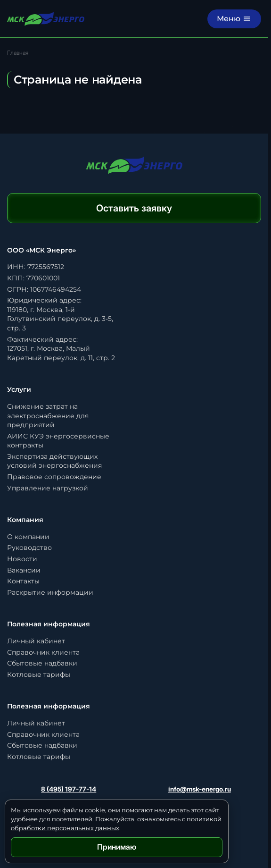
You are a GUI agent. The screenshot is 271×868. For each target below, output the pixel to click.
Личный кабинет (36, 641)
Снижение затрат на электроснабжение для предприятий (48, 416)
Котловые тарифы (39, 674)
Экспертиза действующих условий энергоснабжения (54, 461)
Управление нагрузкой (48, 488)
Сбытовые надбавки (42, 663)
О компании (28, 537)
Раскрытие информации (50, 592)
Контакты (23, 581)
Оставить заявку (134, 208)
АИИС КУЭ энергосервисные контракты (58, 441)
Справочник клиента (43, 652)
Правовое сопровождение (54, 477)
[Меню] (234, 19)
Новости (22, 559)
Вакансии (24, 570)
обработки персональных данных (65, 828)
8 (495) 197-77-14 (69, 789)
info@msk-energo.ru (200, 789)
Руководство (29, 548)
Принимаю (117, 847)
